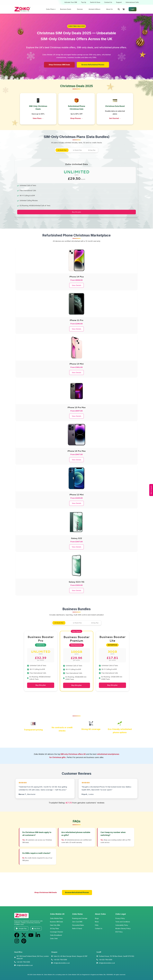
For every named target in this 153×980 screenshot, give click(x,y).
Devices (80, 9)
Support (119, 2)
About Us (109, 9)
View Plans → (38, 118)
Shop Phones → (77, 118)
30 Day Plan (92, 150)
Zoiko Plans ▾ (51, 9)
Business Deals (66, 9)
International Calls (132, 2)
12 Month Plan (77, 150)
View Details (76, 285)
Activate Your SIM (71, 2)
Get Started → (115, 118)
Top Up (84, 2)
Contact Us (108, 2)
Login (133, 9)
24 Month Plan (62, 150)
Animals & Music (94, 9)
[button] (76, 26)
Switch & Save (95, 2)
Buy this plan (77, 212)
